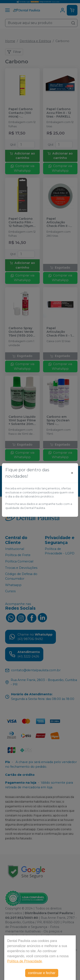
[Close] (72, 473)
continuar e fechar (42, 973)
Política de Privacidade (25, 961)
